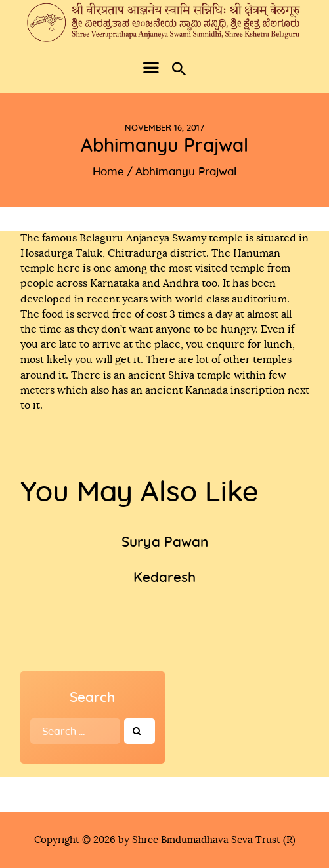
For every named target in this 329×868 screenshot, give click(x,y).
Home (108, 172)
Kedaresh (164, 578)
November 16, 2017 (164, 128)
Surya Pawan (165, 542)
